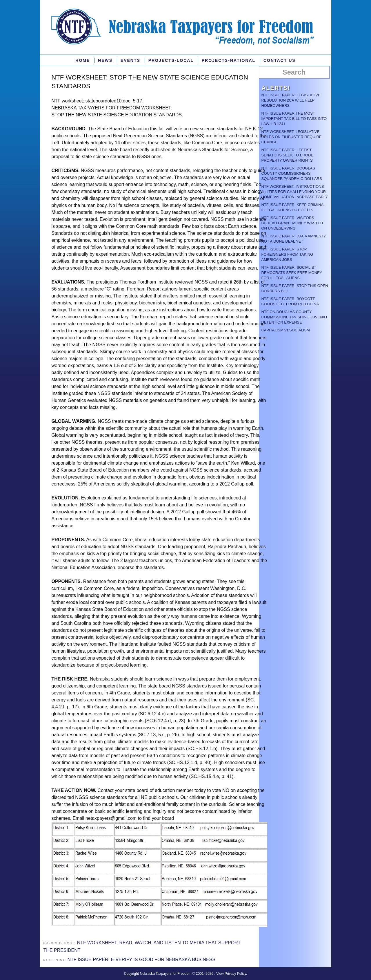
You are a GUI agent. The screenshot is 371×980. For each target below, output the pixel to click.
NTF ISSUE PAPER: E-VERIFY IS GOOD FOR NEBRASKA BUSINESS (141, 960)
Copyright (131, 974)
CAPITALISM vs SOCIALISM (285, 330)
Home (83, 60)
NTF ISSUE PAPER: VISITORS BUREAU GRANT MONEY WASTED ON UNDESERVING (292, 223)
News (105, 60)
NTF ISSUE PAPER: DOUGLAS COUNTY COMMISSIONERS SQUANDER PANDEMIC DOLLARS (291, 173)
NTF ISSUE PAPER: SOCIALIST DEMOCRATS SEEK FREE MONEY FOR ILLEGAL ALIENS (292, 273)
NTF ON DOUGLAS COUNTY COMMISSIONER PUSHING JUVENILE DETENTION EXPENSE (295, 317)
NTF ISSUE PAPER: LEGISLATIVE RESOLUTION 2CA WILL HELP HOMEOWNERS (291, 100)
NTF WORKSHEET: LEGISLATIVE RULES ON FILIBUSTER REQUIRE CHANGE (291, 137)
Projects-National (229, 60)
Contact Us (280, 60)
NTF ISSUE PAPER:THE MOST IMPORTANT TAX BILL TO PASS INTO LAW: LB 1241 (294, 119)
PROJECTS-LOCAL (171, 60)
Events (130, 60)
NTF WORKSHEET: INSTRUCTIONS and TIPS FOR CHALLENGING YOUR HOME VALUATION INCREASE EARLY (294, 192)
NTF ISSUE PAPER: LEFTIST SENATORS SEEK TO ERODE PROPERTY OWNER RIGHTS (287, 155)
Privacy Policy (235, 974)
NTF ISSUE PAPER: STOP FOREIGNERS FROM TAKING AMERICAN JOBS (287, 254)
